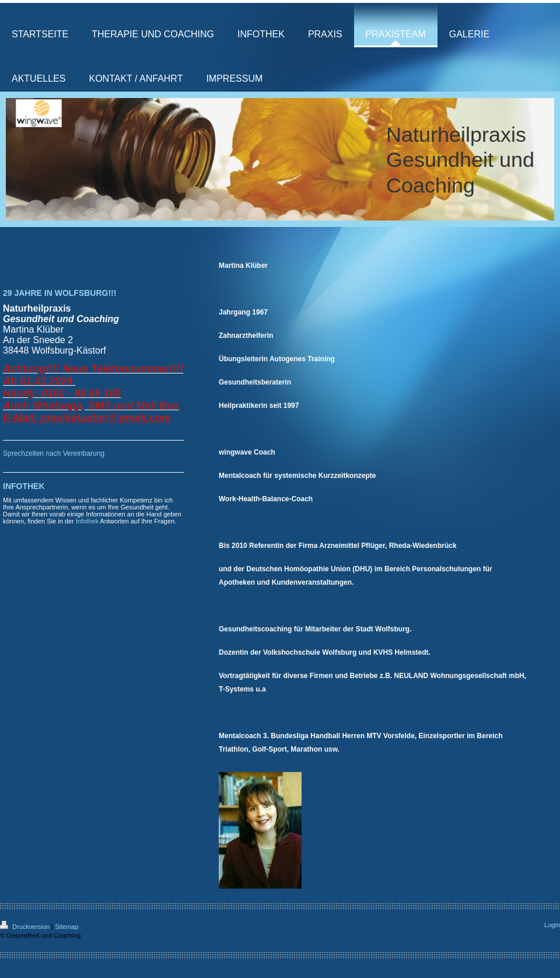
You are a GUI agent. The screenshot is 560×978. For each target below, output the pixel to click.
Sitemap (66, 927)
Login (552, 925)
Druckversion (26, 927)
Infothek (87, 521)
